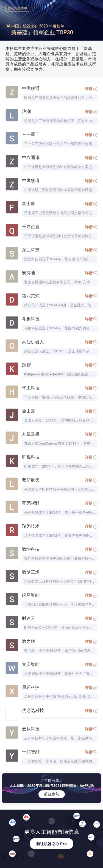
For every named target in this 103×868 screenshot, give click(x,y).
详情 (91, 89)
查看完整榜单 (17, 8)
